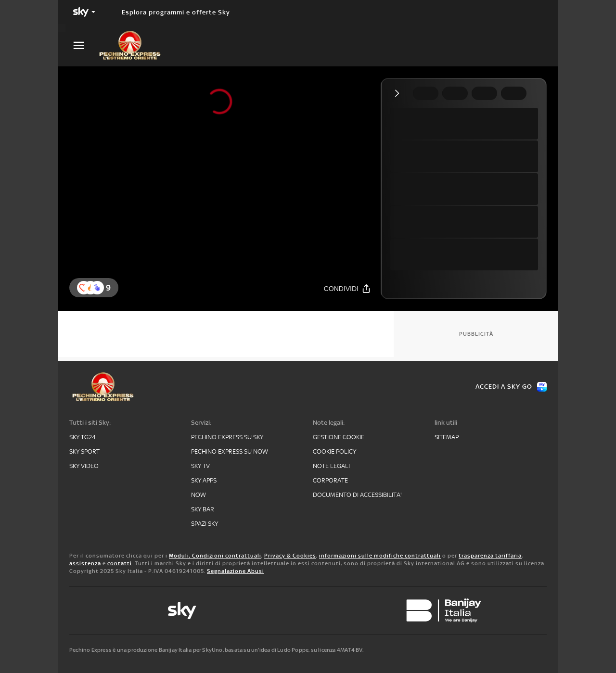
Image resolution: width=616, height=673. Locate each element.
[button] (97, 288)
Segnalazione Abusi (236, 571)
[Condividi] (347, 288)
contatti (120, 563)
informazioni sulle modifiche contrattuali (380, 556)
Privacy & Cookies (290, 556)
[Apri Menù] (85, 45)
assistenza (85, 563)
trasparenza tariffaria (490, 556)
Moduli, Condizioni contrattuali (215, 556)
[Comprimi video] (399, 93)
